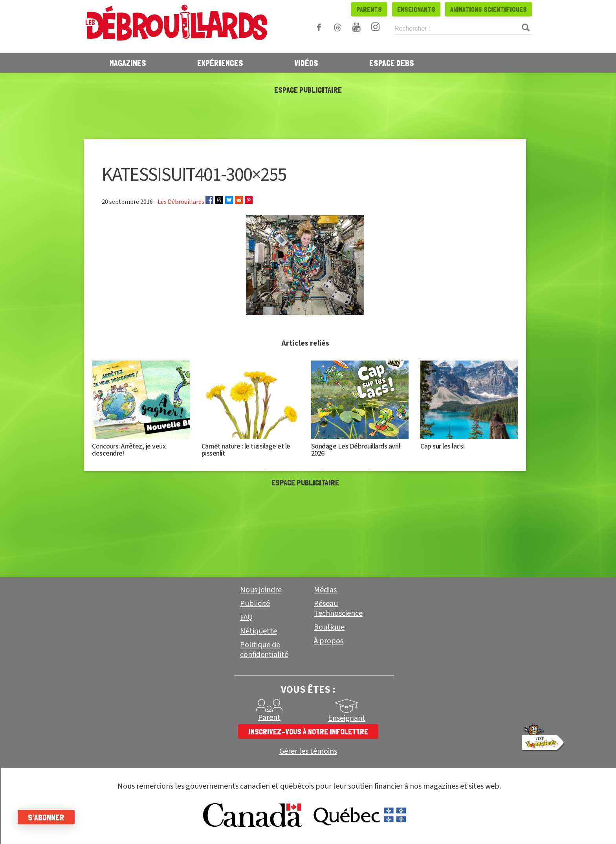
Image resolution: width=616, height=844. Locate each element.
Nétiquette (258, 631)
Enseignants (416, 9)
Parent (269, 718)
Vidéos (306, 63)
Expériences (220, 63)
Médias (325, 590)
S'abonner (48, 817)
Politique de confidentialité (264, 650)
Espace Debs (392, 63)
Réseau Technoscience (338, 609)
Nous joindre (261, 590)
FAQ (246, 617)
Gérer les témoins (308, 752)
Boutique (329, 627)
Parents (369, 9)
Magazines (128, 63)
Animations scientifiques (489, 9)
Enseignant (347, 718)
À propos (329, 641)
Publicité (255, 604)
